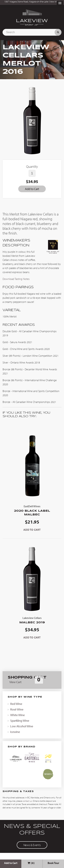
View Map (54, 2)
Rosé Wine (17, 709)
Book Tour (53, 863)
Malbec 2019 (32, 620)
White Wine (17, 715)
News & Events (32, 845)
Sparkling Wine (20, 721)
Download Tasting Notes (16, 279)
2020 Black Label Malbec (32, 510)
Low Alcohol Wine (22, 726)
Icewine (15, 732)
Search (58, 32)
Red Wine (16, 704)
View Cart (15, 682)
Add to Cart (11, 863)
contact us (27, 801)
